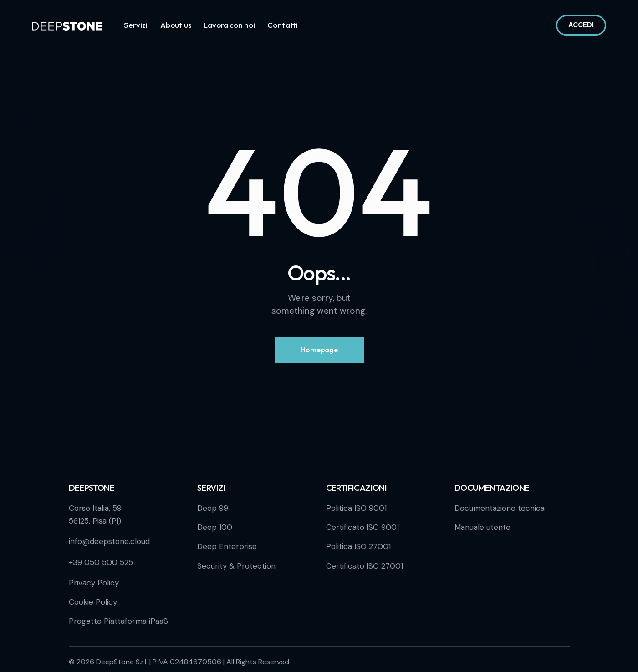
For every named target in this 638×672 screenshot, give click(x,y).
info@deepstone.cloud (109, 541)
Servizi (211, 488)
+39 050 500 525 (101, 562)
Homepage (319, 350)
